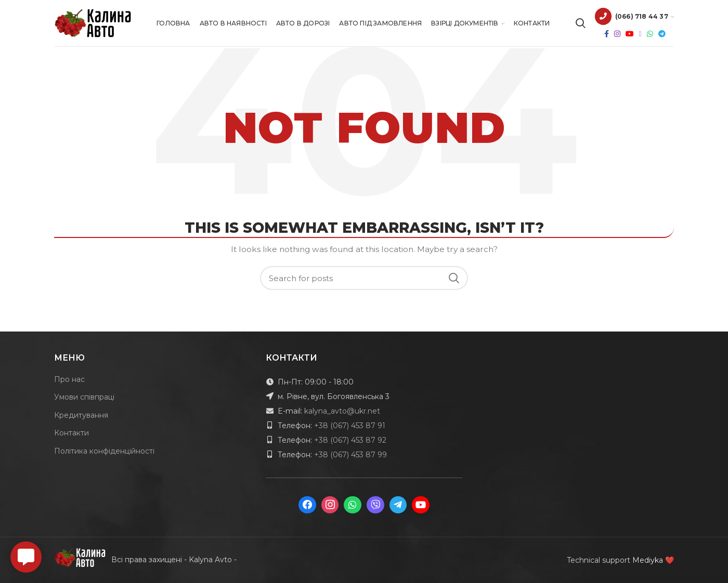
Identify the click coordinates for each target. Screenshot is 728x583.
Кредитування (81, 415)
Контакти (71, 433)
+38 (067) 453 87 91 (350, 426)
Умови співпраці (84, 397)
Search (454, 278)
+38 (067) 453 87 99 (350, 455)
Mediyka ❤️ (653, 560)
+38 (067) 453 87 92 (350, 440)
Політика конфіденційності (104, 451)
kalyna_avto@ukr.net (342, 411)
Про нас (69, 379)
